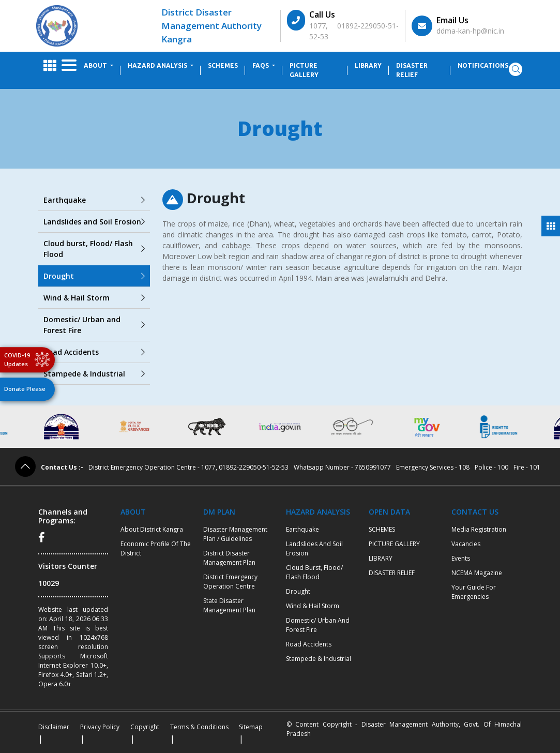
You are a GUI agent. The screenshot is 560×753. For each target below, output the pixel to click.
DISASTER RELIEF (412, 70)
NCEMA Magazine (477, 573)
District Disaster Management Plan (229, 558)
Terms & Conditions (199, 727)
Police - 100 (491, 467)
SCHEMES (223, 65)
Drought (94, 276)
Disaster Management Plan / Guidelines (235, 534)
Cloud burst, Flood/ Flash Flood (94, 249)
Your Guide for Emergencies (474, 592)
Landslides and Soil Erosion (94, 222)
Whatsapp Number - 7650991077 (342, 467)
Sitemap (251, 727)
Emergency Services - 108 (433, 467)
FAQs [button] (261, 65)
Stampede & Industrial (94, 374)
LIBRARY (368, 65)
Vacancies (466, 544)
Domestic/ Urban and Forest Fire (94, 325)
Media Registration (479, 529)
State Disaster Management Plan (229, 605)
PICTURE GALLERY (304, 70)
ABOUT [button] (96, 65)
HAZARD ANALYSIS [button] (158, 65)
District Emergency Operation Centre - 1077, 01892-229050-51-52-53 (188, 467)
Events (461, 558)
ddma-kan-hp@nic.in (470, 31)
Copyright (145, 727)
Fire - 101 (527, 467)
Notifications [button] (484, 65)
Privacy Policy (100, 727)
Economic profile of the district (156, 548)
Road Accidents (94, 352)
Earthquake (94, 200)
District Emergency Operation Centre (230, 582)
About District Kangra (152, 529)
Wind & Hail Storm (94, 298)
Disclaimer (54, 727)
